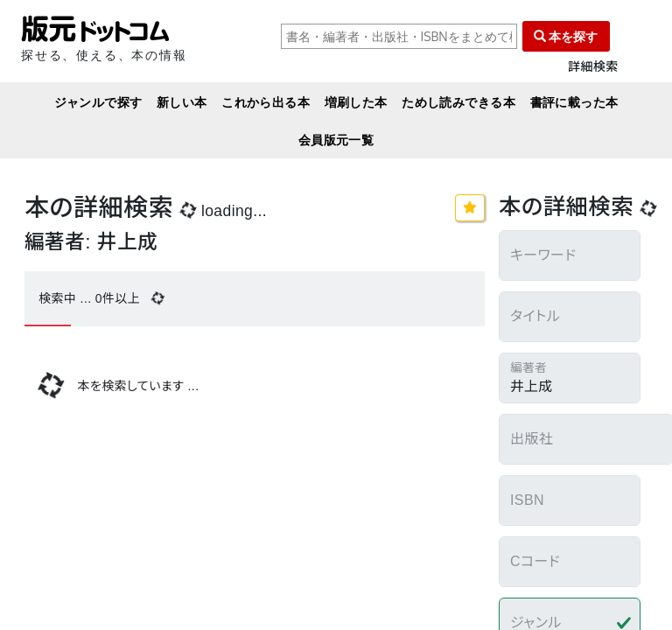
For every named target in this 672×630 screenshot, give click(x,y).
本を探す (566, 36)
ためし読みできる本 (458, 102)
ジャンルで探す (98, 102)
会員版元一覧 (336, 140)
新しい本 (182, 102)
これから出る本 (266, 102)
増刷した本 (356, 102)
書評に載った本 (574, 102)
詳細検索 (593, 67)
